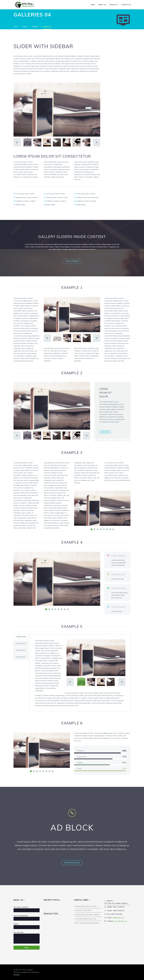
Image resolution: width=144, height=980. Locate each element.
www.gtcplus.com (120, 921)
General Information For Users (86, 906)
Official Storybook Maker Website (87, 915)
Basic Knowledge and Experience (87, 923)
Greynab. (17, 975)
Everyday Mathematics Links (86, 919)
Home (93, 5)
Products (114, 5)
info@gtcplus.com (118, 918)
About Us (102, 5)
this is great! (72, 261)
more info (105, 432)
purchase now (72, 863)
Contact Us (126, 5)
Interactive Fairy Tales (83, 910)
